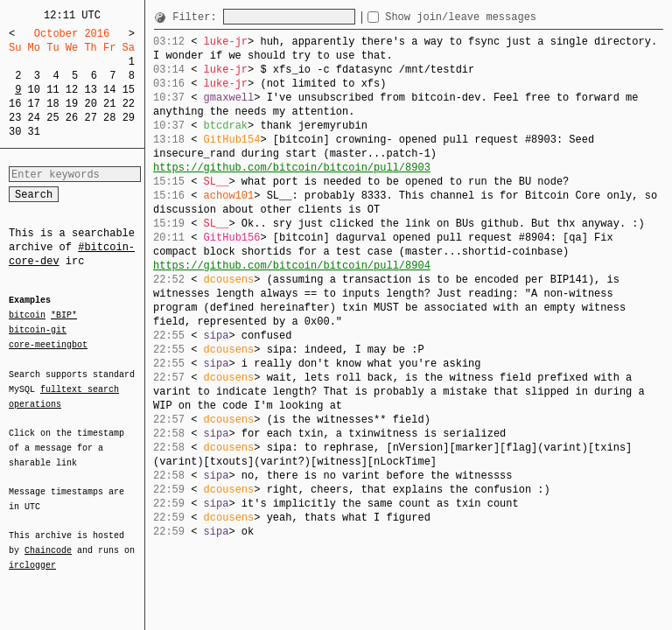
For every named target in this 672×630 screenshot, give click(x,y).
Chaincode (48, 540)
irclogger (32, 554)
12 (72, 90)
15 (129, 90)
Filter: (198, 17)
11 (52, 90)
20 (90, 104)
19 (72, 104)
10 (34, 90)
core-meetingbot (48, 344)
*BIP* (64, 316)
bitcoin (27, 316)
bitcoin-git (38, 330)
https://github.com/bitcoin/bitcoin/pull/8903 (292, 168)
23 (15, 118)
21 (109, 104)
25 (52, 118)
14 (109, 90)
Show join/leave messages (492, 17)
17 (34, 104)
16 (15, 104)
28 (109, 118)
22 (129, 104)
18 (52, 104)
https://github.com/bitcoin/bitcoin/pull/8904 (292, 266)
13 (90, 90)
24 (34, 118)
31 (34, 132)
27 (90, 118)
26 (72, 118)
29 (129, 118)
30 (15, 132)
